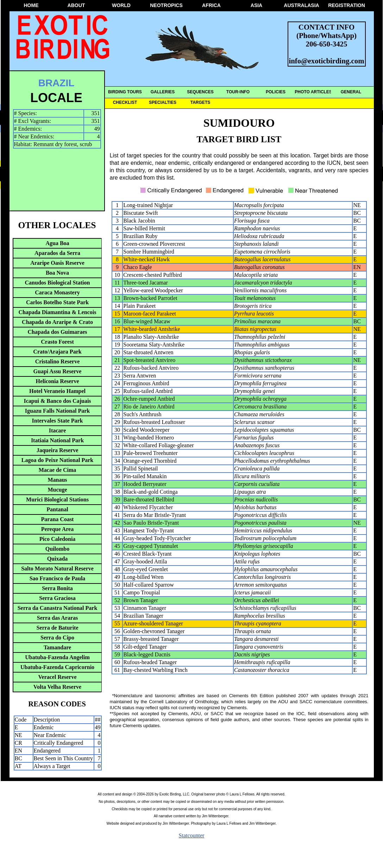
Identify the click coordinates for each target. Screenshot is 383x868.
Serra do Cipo (57, 638)
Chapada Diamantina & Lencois (58, 312)
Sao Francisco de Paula (58, 578)
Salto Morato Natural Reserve (57, 569)
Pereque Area (57, 529)
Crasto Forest (57, 342)
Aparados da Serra (57, 253)
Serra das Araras (57, 618)
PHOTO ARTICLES (313, 92)
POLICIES (276, 92)
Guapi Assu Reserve (58, 371)
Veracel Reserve (57, 677)
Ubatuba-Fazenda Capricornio (57, 667)
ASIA (256, 5)
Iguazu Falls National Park (57, 411)
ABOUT (76, 5)
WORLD (121, 5)
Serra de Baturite (57, 628)
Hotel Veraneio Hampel (57, 391)
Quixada (58, 559)
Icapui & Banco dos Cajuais (57, 401)
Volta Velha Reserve (57, 687)
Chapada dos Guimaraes (58, 332)
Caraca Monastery (57, 292)
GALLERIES (163, 92)
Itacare (58, 430)
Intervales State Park (58, 421)
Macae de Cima (58, 470)
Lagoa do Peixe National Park (57, 460)
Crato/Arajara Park (57, 352)
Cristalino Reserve (58, 361)
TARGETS (200, 102)
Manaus (57, 480)
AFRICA (211, 5)
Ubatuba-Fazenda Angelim (57, 657)
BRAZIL (56, 83)
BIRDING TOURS (125, 92)
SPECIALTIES (163, 102)
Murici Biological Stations (57, 499)
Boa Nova (57, 273)
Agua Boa (57, 243)
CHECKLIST (125, 102)
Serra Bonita (57, 588)
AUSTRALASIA (301, 5)
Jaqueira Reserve (58, 450)
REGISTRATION (347, 5)
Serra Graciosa (57, 598)
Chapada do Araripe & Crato (57, 322)
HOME (31, 5)
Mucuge (57, 490)
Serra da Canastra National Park (58, 608)
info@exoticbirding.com (327, 61)
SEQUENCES (200, 92)
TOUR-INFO (238, 92)
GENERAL (351, 92)
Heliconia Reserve (57, 381)
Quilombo (57, 549)
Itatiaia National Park (57, 440)
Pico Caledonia (58, 539)
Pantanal (57, 509)
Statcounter (192, 835)
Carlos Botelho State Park (57, 302)
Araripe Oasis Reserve (57, 263)
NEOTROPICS (166, 5)
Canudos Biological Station (58, 283)
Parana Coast (58, 519)
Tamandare (57, 647)
